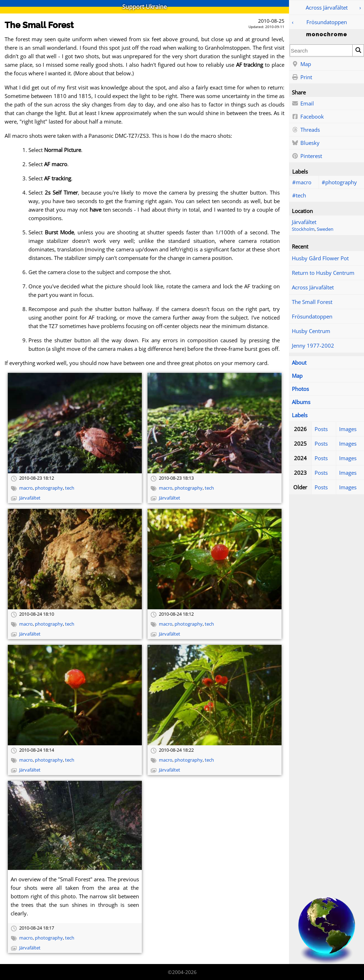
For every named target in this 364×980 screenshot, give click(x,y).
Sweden (325, 229)
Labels (300, 415)
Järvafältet (304, 222)
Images (348, 429)
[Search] (358, 50)
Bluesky (306, 143)
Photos (300, 389)
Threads (306, 130)
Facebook (308, 117)
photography (49, 488)
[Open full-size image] (75, 423)
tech (70, 488)
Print (302, 77)
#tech (299, 195)
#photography (339, 182)
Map (301, 64)
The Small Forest (312, 302)
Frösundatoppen (327, 22)
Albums (301, 402)
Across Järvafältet (327, 7)
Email (303, 104)
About (299, 363)
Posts (321, 429)
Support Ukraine (144, 7)
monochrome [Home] (327, 34)
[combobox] (321, 50)
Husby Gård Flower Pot (320, 258)
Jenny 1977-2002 (313, 345)
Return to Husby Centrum (323, 273)
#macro (302, 182)
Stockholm (303, 229)
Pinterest (307, 156)
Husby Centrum (311, 331)
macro (26, 488)
